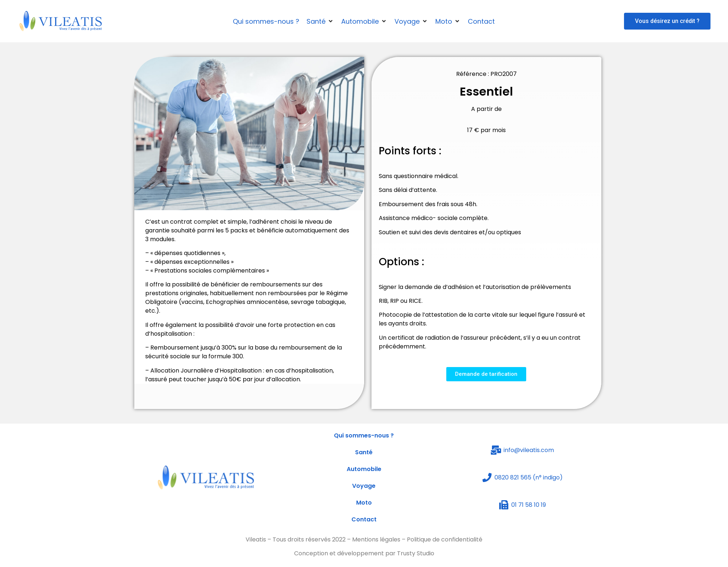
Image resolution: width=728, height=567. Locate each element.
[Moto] (448, 21)
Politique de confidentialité (445, 539)
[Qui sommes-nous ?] (266, 21)
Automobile (364, 469)
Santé (364, 452)
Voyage (364, 486)
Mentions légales (376, 539)
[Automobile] (364, 21)
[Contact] (481, 21)
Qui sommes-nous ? (364, 435)
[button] (667, 21)
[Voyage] (411, 21)
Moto (364, 503)
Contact (364, 519)
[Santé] (320, 21)
